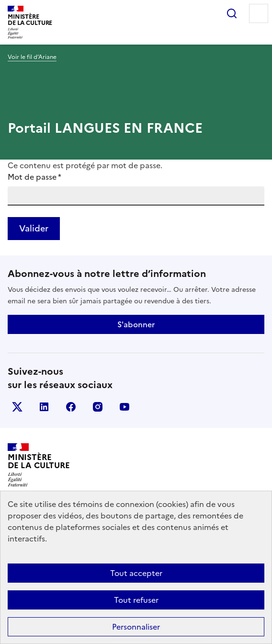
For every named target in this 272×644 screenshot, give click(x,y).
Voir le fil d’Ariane (32, 57)
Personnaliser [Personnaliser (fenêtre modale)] (136, 627)
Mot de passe (34, 177)
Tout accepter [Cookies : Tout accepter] (136, 573)
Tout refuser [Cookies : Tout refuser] (136, 600)
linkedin (44, 407)
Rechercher (232, 13)
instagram (98, 407)
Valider (34, 228)
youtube (125, 407)
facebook (71, 407)
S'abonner (136, 324)
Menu (259, 13)
